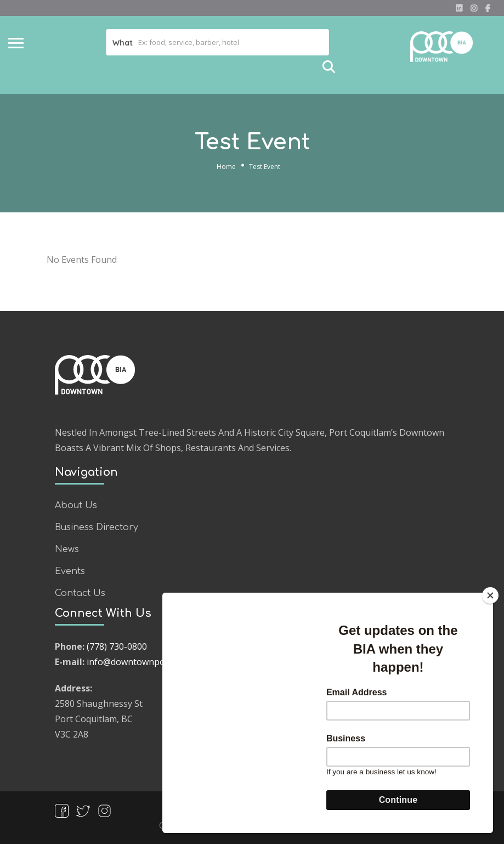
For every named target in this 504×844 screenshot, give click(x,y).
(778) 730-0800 (117, 646)
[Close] (490, 595)
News (67, 549)
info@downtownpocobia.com (146, 662)
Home (226, 167)
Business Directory (97, 527)
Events (70, 571)
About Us (76, 505)
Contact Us (80, 593)
